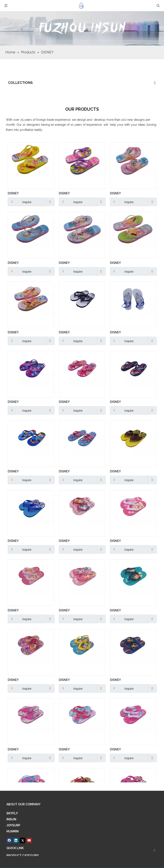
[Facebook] (10, 840)
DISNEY (13, 193)
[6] (82, 28)
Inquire (20, 202)
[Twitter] (22, 840)
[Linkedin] (16, 840)
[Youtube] (28, 840)
